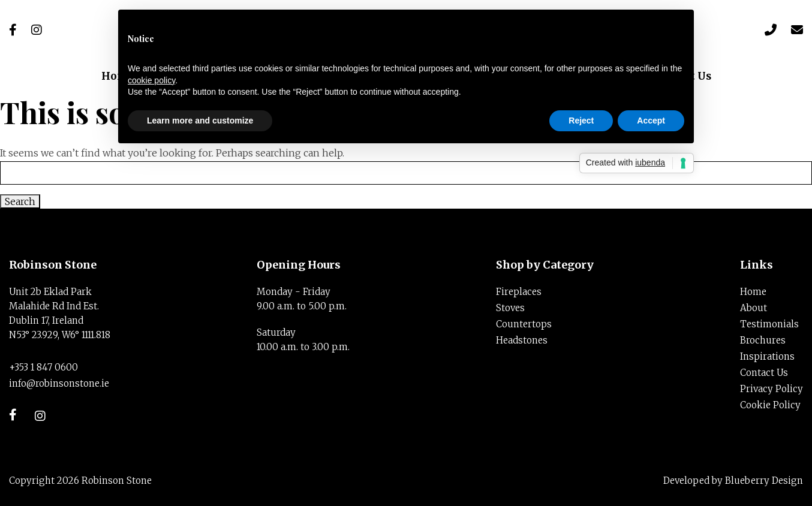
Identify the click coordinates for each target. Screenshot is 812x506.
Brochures (763, 340)
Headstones (522, 340)
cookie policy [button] (151, 80)
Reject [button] (581, 121)
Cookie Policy (770, 405)
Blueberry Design (764, 481)
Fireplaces (519, 292)
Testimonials (769, 324)
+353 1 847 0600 (43, 367)
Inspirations (767, 356)
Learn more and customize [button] (200, 121)
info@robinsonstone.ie (59, 383)
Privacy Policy (772, 389)
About (754, 308)
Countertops (524, 324)
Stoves (510, 308)
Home (753, 292)
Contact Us (764, 373)
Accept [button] (651, 121)
